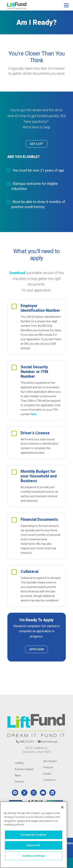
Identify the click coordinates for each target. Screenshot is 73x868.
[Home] (17, 6)
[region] (34, 835)
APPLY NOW (36, 649)
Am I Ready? (50, 761)
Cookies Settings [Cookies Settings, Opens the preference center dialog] (34, 856)
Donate (47, 774)
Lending (19, 763)
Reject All (34, 845)
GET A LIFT (37, 144)
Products (48, 767)
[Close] (62, 807)
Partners (19, 782)
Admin (70, 843)
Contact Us (49, 780)
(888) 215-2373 (27, 742)
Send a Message (49, 742)
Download (17, 273)
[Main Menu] (66, 5)
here (34, 414)
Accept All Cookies (34, 835)
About (18, 775)
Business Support (24, 769)
